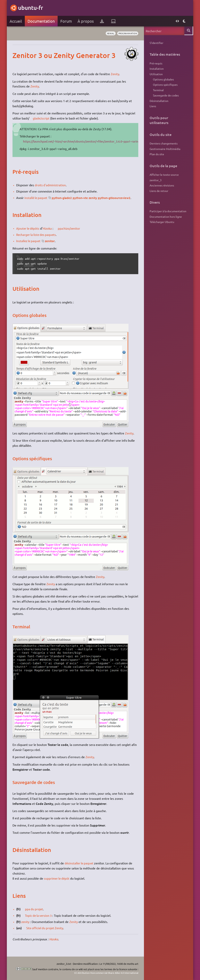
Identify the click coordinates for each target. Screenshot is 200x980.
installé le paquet (37, 198)
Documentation (41, 21)
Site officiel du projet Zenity (46, 928)
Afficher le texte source (164, 178)
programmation (127, 33)
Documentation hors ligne (166, 221)
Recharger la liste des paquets (37, 235)
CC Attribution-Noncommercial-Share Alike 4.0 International (104, 973)
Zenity (115, 74)
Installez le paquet (29, 241)
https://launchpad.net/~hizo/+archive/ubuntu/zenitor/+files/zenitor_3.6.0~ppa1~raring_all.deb (89, 141)
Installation (156, 69)
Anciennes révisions (162, 189)
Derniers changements (163, 146)
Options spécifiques (165, 86)
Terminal (158, 92)
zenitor (52, 241)
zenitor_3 (155, 184)
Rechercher (189, 31)
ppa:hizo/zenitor (71, 228)
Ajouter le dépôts (29, 228)
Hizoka (49, 228)
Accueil (16, 21)
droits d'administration (51, 185)
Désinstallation (159, 103)
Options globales (163, 80)
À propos (86, 21)
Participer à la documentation (168, 216)
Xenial (108, 33)
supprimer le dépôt (57, 878)
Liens (153, 108)
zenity (26, 922)
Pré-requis (156, 63)
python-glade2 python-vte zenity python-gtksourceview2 (94, 198)
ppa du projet (35, 909)
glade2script (42, 118)
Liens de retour (159, 195)
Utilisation (156, 75)
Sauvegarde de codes (166, 97)
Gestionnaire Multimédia (165, 152)
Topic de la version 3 (39, 915)
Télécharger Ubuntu (162, 227)
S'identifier (156, 43)
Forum (66, 21)
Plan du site (157, 157)
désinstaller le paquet (80, 863)
